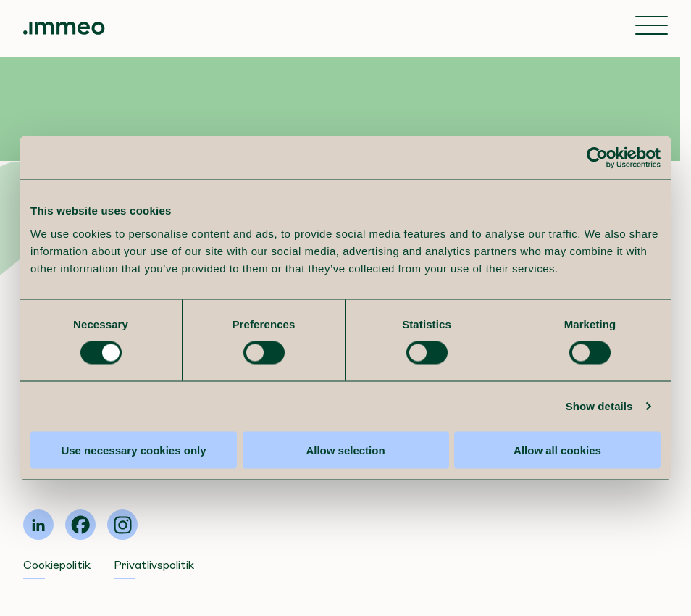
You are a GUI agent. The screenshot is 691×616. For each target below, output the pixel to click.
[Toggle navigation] (652, 27)
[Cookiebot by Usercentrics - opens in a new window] (597, 158)
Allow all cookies (557, 450)
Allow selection (345, 450)
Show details (599, 406)
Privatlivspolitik (154, 565)
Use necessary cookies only (133, 450)
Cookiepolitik (57, 565)
